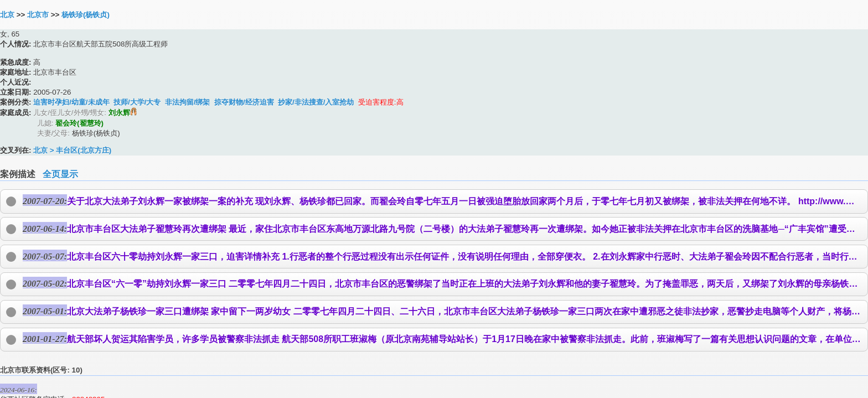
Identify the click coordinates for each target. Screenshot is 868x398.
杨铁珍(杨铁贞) (86, 15)
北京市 (38, 15)
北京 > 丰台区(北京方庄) (72, 150)
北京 (7, 15)
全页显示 (60, 174)
